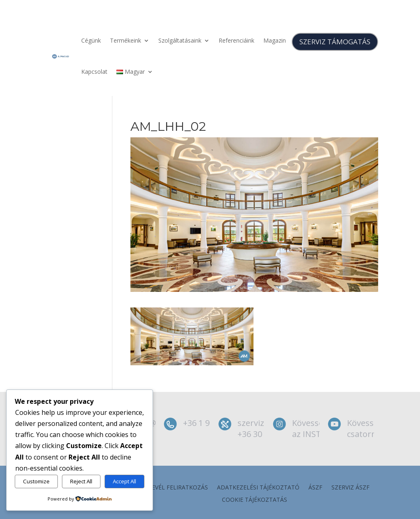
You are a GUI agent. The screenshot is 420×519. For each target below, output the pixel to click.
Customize (36, 481)
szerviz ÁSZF (350, 488)
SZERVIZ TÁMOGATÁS (335, 42)
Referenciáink (236, 40)
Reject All (81, 481)
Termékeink (126, 40)
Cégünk (91, 40)
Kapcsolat (94, 72)
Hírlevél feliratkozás (173, 488)
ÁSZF (315, 488)
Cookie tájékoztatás (255, 500)
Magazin (275, 40)
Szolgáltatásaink (180, 40)
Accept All (124, 481)
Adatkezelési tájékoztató (258, 488)
